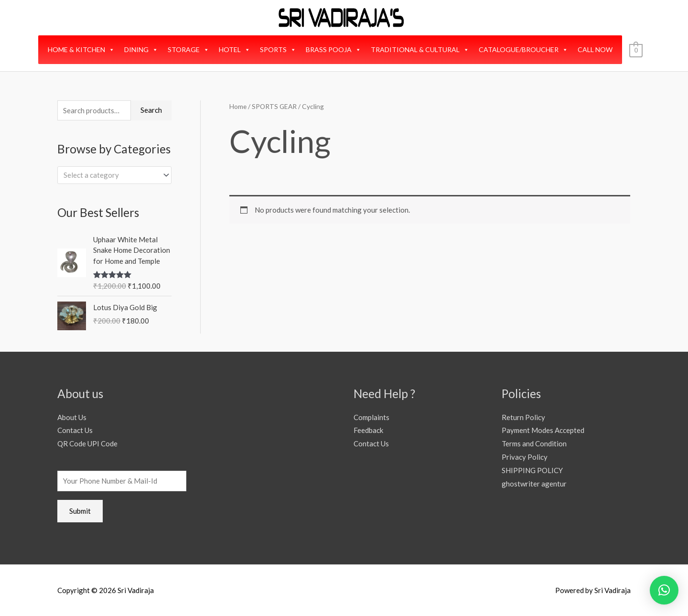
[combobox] (114, 175)
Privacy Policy (525, 457)
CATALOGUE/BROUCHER (523, 49)
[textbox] (110, 175)
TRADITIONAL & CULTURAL (420, 49)
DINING (141, 49)
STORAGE (188, 49)
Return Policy (523, 417)
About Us (72, 417)
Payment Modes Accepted (543, 430)
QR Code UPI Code (87, 443)
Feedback (368, 430)
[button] (664, 590)
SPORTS (278, 49)
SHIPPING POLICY (532, 470)
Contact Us (75, 430)
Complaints (371, 417)
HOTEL (235, 49)
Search (151, 110)
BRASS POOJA (333, 49)
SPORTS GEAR (274, 106)
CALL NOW (595, 49)
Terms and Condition (534, 443)
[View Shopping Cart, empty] (636, 50)
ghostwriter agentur (534, 484)
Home (238, 106)
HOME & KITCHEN (81, 49)
